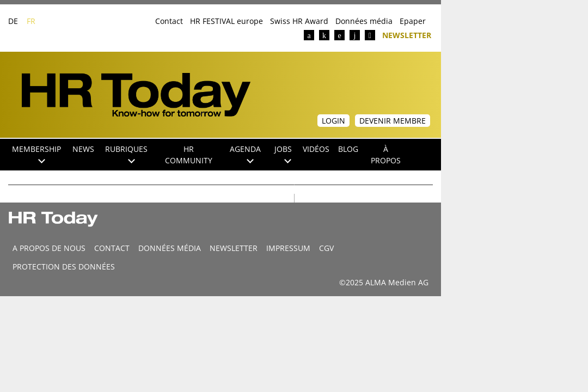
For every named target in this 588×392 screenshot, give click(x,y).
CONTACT (112, 248)
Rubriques (126, 154)
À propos (386, 155)
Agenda (245, 154)
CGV (326, 248)
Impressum (288, 248)
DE (13, 21)
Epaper (413, 21)
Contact (169, 21)
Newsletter (407, 35)
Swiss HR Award (299, 21)
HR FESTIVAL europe (226, 21)
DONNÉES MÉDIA (170, 248)
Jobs (283, 154)
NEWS (83, 149)
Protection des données (64, 267)
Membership (36, 154)
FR (31, 21)
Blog (348, 149)
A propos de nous (49, 248)
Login (333, 121)
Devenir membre (393, 121)
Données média (364, 21)
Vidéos (316, 149)
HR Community (189, 155)
